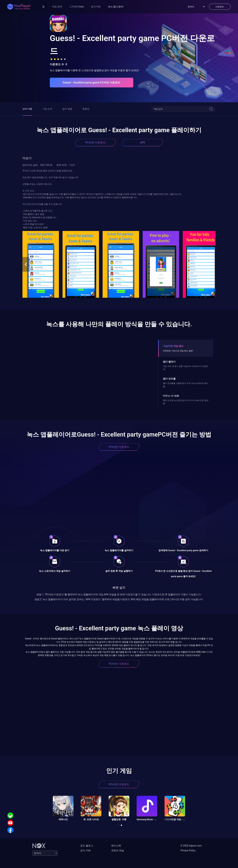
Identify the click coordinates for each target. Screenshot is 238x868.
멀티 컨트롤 (169, 379)
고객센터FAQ (76, 7)
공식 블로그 (87, 846)
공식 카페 (85, 850)
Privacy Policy (188, 850)
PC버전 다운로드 (95, 142)
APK (143, 142)
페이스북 (116, 846)
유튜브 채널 (118, 850)
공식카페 (96, 7)
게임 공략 (57, 7)
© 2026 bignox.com (191, 846)
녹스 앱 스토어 (116, 7)
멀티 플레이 (169, 362)
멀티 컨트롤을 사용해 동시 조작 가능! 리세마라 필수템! (186, 385)
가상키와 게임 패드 (173, 346)
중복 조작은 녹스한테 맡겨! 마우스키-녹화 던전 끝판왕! (186, 402)
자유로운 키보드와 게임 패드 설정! (178, 351)
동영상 (86, 109)
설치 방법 (67, 109)
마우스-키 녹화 (171, 396)
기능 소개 (47, 109)
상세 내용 (27, 109)
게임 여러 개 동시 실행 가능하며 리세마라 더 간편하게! (186, 368)
